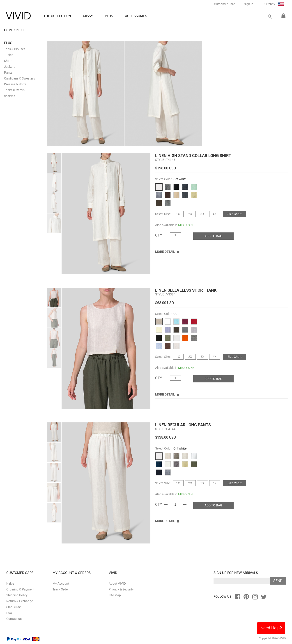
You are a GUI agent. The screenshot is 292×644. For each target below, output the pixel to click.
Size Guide (14, 607)
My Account (61, 583)
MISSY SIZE (186, 225)
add (185, 235)
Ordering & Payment (20, 589)
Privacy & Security (121, 589)
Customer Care (224, 4)
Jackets (10, 67)
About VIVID (117, 583)
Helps (10, 583)
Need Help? (271, 628)
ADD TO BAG (213, 236)
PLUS (20, 30)
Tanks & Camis (14, 90)
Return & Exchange (20, 601)
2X (190, 214)
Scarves (10, 96)
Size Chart (235, 214)
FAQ (9, 613)
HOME (9, 30)
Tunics (9, 55)
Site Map (115, 595)
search (270, 17)
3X (202, 214)
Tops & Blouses (15, 49)
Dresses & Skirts (15, 84)
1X (178, 214)
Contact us (14, 619)
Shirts (8, 61)
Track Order (61, 589)
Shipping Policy (17, 595)
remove (166, 235)
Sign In (249, 4)
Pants (8, 73)
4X (215, 214)
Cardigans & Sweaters (20, 78)
